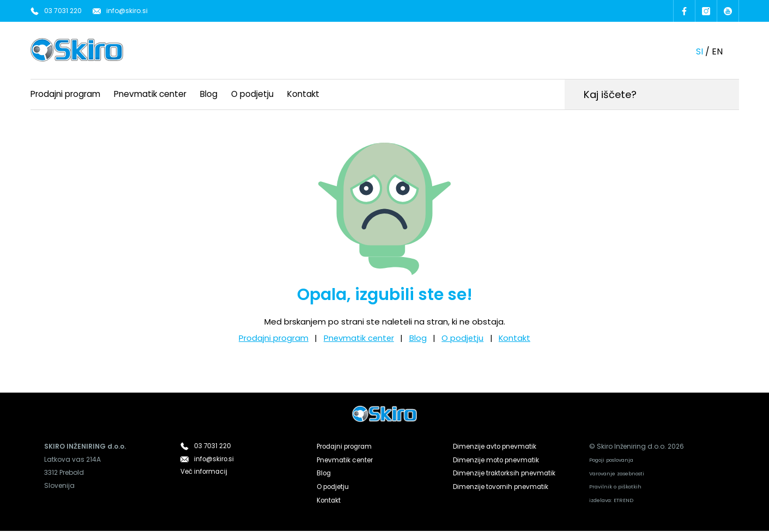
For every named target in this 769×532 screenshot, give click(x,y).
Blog (209, 93)
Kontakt (303, 93)
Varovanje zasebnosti (617, 474)
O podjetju (252, 93)
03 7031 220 (63, 11)
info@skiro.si (127, 11)
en (717, 51)
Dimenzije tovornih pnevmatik (502, 486)
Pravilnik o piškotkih (615, 488)
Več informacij (204, 473)
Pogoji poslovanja (611, 460)
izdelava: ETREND (611, 501)
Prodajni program (65, 93)
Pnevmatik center (150, 93)
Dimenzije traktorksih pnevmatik (505, 473)
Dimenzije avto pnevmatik (496, 447)
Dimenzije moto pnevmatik (497, 460)
